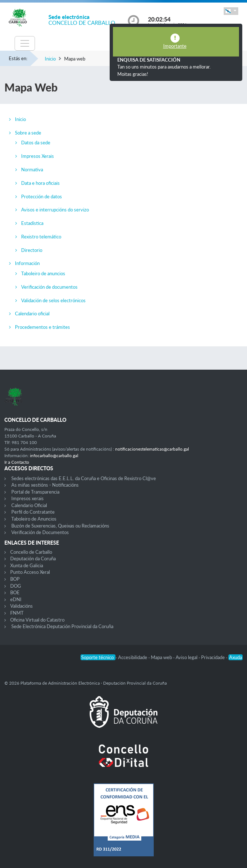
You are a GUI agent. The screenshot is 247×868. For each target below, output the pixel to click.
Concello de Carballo (31, 552)
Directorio (32, 250)
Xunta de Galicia (27, 565)
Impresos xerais (28, 498)
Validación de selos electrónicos (53, 300)
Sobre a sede (28, 133)
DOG (16, 586)
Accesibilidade (133, 657)
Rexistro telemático (41, 237)
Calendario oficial (32, 314)
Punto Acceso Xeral (30, 572)
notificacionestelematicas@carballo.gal (152, 449)
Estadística (32, 223)
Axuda (236, 657)
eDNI (16, 599)
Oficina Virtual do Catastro (37, 620)
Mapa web (162, 657)
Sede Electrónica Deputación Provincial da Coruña (62, 626)
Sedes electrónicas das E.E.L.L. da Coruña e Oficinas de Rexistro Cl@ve (84, 478)
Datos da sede (36, 143)
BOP (15, 579)
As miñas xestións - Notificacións (45, 485)
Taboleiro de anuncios (43, 273)
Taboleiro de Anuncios (34, 519)
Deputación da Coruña (33, 558)
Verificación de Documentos (40, 532)
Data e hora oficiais (40, 183)
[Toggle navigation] (25, 43)
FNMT (17, 613)
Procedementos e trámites (42, 327)
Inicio (50, 59)
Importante (175, 46)
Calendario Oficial (29, 505)
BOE (15, 592)
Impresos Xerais (38, 156)
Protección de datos (42, 196)
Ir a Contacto (17, 462)
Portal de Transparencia (35, 492)
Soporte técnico (98, 657)
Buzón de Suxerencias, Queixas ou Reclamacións (60, 526)
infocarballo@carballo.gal (54, 456)
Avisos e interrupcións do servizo (55, 210)
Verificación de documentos (49, 287)
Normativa (32, 170)
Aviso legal (187, 657)
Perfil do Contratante (33, 512)
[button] (231, 11)
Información (27, 263)
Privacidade (213, 657)
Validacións (21, 606)
